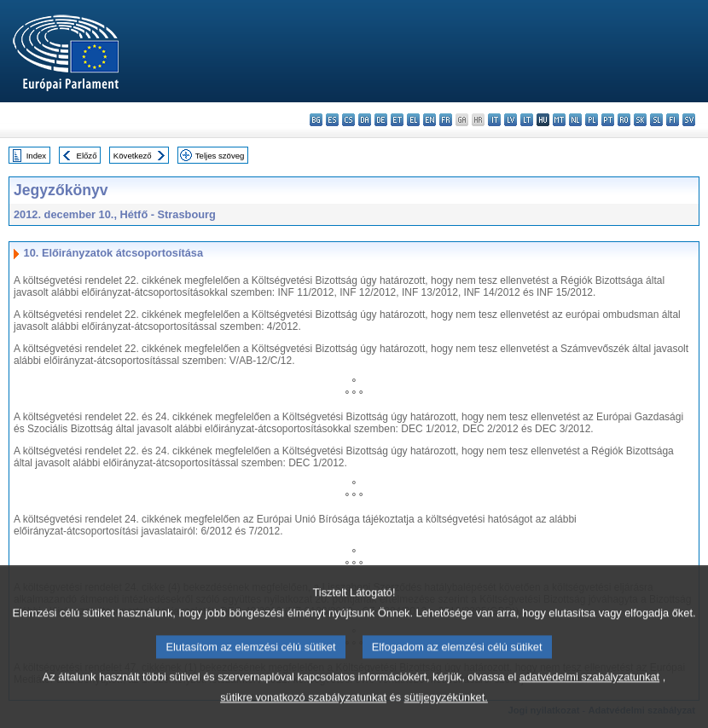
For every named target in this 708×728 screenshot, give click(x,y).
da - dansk (365, 120)
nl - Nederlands (575, 120)
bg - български (316, 120)
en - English (429, 120)
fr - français (446, 120)
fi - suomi (673, 120)
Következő (133, 156)
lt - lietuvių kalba (527, 120)
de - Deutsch (381, 120)
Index (36, 156)
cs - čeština (348, 120)
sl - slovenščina (656, 120)
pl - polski (592, 120)
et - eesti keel (397, 120)
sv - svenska (689, 120)
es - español (332, 120)
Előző (87, 156)
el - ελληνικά (413, 120)
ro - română (624, 120)
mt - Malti (559, 120)
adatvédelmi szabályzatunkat (589, 707)
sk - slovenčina (640, 120)
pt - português (608, 120)
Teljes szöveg (220, 156)
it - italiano (494, 120)
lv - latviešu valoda (511, 120)
